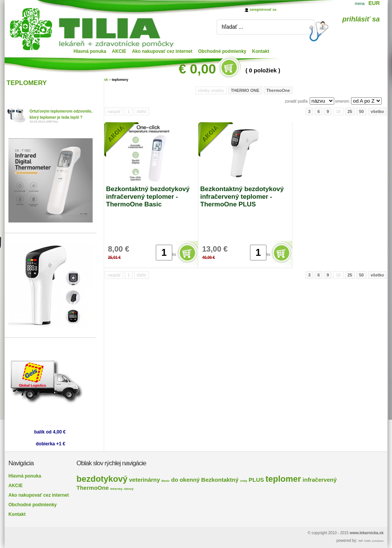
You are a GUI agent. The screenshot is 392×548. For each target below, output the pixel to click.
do (175, 480)
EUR (374, 3)
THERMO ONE (245, 90)
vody (244, 481)
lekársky (116, 489)
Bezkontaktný (220, 480)
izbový (129, 489)
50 (361, 111)
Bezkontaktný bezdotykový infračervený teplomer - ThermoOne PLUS (242, 197)
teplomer (283, 479)
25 (350, 111)
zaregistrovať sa (263, 10)
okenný (190, 480)
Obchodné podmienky (222, 51)
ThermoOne (278, 90)
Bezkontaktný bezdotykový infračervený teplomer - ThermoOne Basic (148, 197)
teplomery (120, 80)
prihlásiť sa (361, 19)
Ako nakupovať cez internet (162, 51)
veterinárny (145, 480)
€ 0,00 (197, 69)
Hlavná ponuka (90, 51)
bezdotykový (102, 479)
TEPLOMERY (27, 83)
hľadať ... (232, 27)
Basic (166, 481)
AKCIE (119, 51)
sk (106, 80)
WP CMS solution (371, 541)
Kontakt (261, 51)
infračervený (319, 480)
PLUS (256, 480)
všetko (377, 111)
